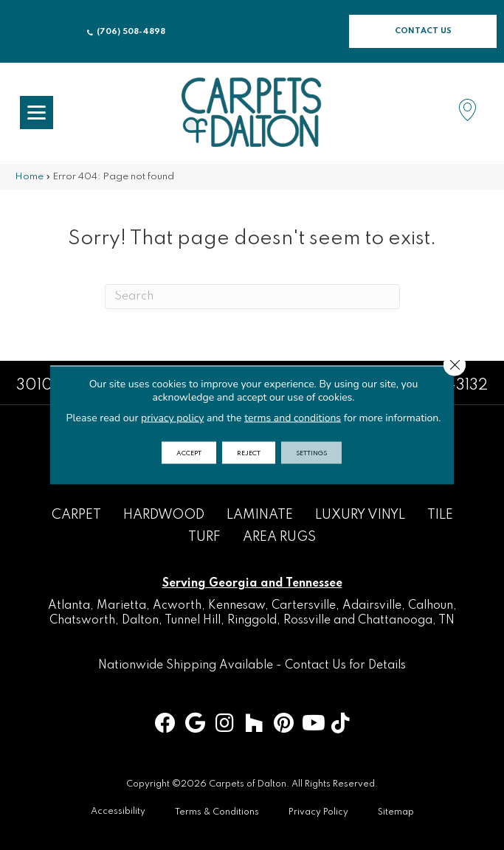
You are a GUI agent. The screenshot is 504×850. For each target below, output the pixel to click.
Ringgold (252, 621)
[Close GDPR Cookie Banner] (455, 365)
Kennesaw (237, 606)
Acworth (177, 606)
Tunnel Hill (193, 621)
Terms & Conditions (217, 812)
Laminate (260, 515)
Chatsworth (82, 621)
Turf (204, 537)
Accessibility (118, 812)
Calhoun (431, 606)
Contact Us (315, 666)
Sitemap (396, 812)
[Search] (252, 297)
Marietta (121, 606)
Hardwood (164, 515)
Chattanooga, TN (406, 621)
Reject (249, 453)
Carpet (76, 515)
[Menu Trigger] (37, 113)
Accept (189, 453)
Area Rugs (279, 537)
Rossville (307, 621)
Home (29, 177)
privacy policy (172, 418)
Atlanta (69, 606)
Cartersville (304, 606)
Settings (311, 453)
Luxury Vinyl (360, 515)
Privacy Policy (318, 812)
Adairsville (372, 606)
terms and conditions (293, 418)
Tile (440, 515)
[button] (423, 31)
